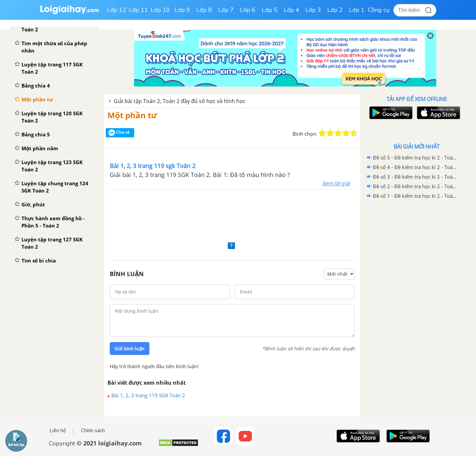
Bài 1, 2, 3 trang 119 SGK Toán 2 (148, 395)
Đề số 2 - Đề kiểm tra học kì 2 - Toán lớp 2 (416, 186)
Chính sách (93, 431)
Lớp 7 (226, 10)
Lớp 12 (117, 10)
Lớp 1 (357, 10)
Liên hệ (58, 431)
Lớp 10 (160, 10)
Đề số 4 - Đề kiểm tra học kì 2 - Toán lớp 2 (416, 167)
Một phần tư (132, 115)
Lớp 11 (139, 10)
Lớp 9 (182, 10)
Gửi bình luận (130, 349)
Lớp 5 (270, 10)
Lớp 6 (248, 10)
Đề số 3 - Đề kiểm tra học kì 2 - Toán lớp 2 (416, 177)
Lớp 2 (335, 10)
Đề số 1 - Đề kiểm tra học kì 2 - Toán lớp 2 (416, 196)
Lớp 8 (204, 10)
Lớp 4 (291, 10)
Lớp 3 (313, 10)
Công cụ (379, 10)
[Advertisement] (232, 214)
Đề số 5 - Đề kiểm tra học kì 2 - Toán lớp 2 (416, 158)
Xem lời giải (336, 183)
